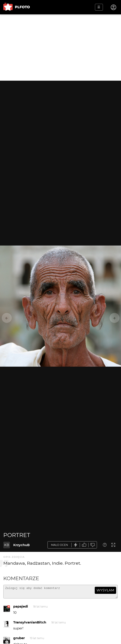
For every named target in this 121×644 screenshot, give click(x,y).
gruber (19, 640)
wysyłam (105, 590)
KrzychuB (21, 545)
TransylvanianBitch (30, 624)
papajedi (21, 608)
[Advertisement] (60, 48)
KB (7, 545)
